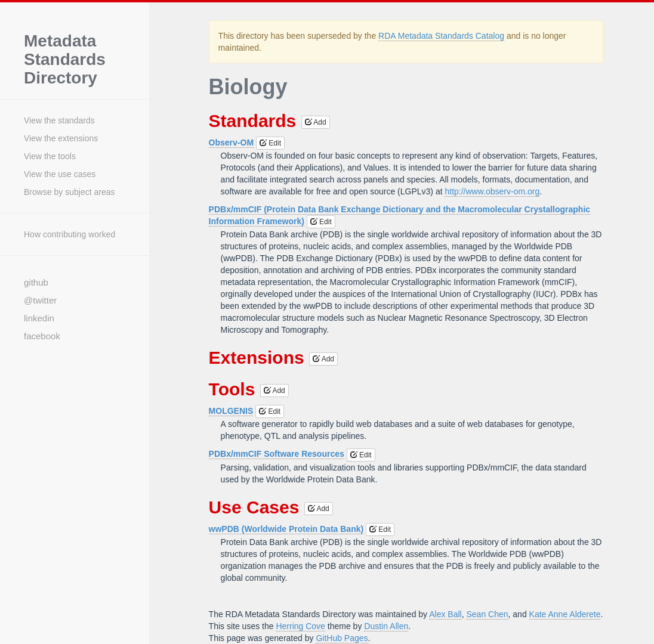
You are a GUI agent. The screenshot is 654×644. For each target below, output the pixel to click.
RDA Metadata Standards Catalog (441, 36)
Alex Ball (445, 614)
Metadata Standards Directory (65, 60)
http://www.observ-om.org (492, 191)
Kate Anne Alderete (565, 614)
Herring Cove (300, 626)
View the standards (59, 120)
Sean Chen (487, 614)
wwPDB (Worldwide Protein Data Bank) (286, 529)
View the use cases (60, 174)
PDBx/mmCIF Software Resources (277, 454)
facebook (42, 336)
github (36, 282)
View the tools (50, 156)
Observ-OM (231, 143)
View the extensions (61, 138)
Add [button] (316, 122)
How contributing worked (70, 234)
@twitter (40, 300)
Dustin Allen (386, 626)
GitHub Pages (342, 638)
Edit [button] (270, 143)
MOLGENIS (231, 411)
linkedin (39, 318)
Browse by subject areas (70, 192)
